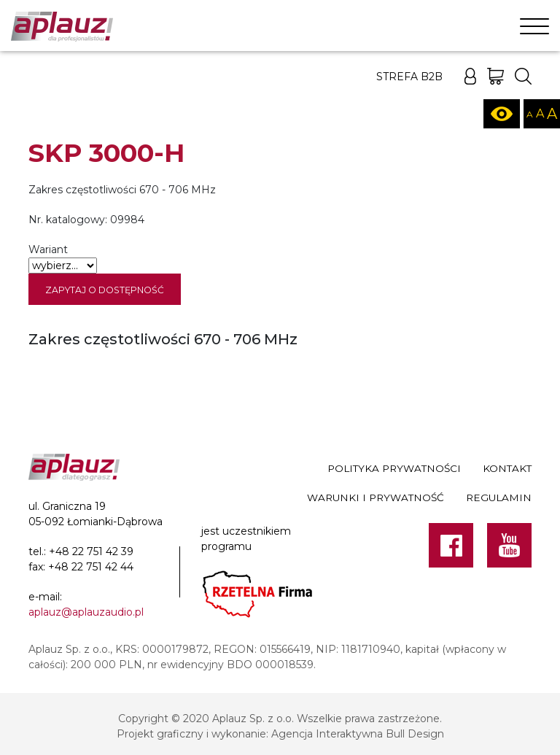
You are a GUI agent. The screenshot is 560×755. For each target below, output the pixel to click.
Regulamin (499, 497)
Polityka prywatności (394, 468)
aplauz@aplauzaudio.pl (86, 612)
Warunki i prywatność (376, 497)
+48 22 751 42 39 (91, 551)
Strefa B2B (409, 77)
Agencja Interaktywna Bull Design (358, 734)
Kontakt (507, 468)
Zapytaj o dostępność (105, 290)
